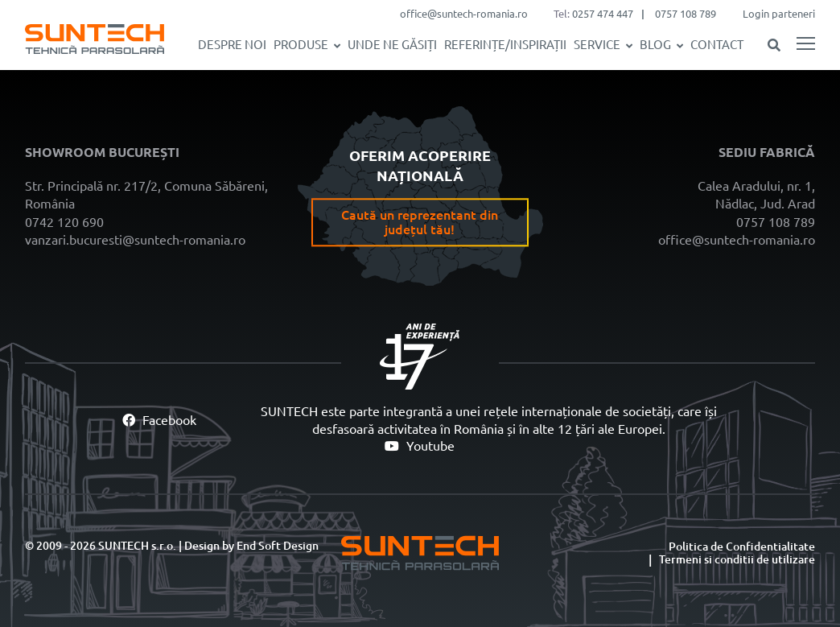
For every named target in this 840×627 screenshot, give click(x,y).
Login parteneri (779, 14)
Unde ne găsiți (392, 45)
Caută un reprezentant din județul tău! (420, 222)
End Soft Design (278, 546)
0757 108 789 (686, 14)
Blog (655, 45)
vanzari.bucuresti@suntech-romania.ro (135, 240)
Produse (301, 45)
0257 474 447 (603, 14)
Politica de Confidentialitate (742, 547)
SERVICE (597, 45)
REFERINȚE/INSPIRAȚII (505, 45)
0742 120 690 (64, 222)
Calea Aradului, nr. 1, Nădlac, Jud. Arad (756, 195)
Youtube (420, 446)
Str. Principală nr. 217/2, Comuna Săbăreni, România (146, 195)
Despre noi (232, 45)
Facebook (159, 420)
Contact (717, 45)
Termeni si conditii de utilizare (737, 559)
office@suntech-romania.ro (464, 14)
